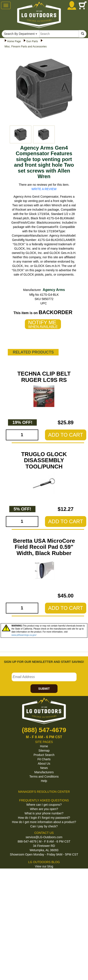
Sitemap (44, 751)
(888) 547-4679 (44, 730)
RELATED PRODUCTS (33, 352)
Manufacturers (44, 772)
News (44, 768)
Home (44, 746)
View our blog (44, 866)
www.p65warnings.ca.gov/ (24, 635)
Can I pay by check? (44, 826)
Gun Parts (32, 41)
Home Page (14, 41)
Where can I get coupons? (44, 805)
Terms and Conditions (44, 777)
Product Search (44, 755)
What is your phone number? (44, 813)
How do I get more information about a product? (44, 822)
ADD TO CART (66, 435)
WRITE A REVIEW (44, 189)
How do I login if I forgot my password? (44, 818)
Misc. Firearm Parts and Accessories (26, 47)
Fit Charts (44, 759)
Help (44, 781)
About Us (44, 764)
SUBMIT (44, 689)
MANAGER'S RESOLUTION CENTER (44, 792)
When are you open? (44, 809)
